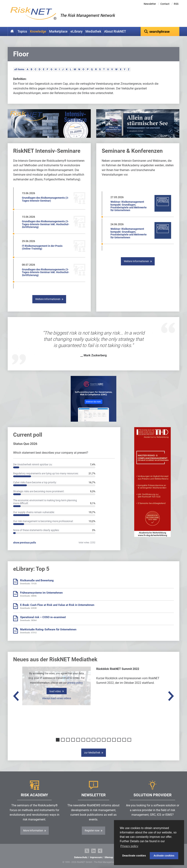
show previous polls (25, 543)
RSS (176, 4)
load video (55, 691)
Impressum (96, 857)
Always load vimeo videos (57, 698)
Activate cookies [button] (164, 856)
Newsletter (150, 4)
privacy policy (75, 683)
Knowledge (38, 31)
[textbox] (160, 31)
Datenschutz (81, 857)
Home (12, 31)
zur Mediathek (92, 753)
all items (19, 69)
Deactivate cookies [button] (134, 856)
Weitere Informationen (48, 299)
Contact (165, 4)
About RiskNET (115, 31)
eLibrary (77, 31)
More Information (33, 830)
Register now (92, 830)
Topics (22, 31)
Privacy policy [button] (129, 846)
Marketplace (58, 31)
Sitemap (109, 857)
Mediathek (93, 31)
